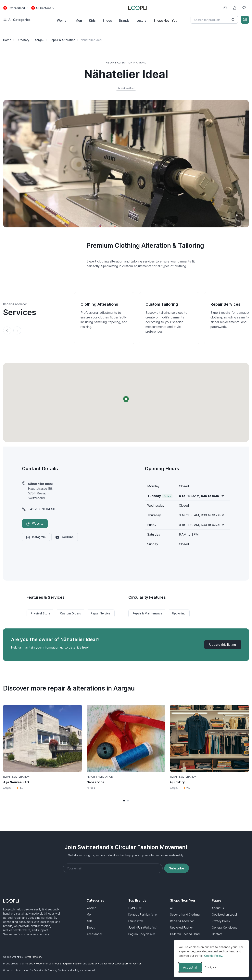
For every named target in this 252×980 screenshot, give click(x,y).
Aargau (7, 788)
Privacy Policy (221, 921)
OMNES (136, 908)
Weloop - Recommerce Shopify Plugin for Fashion (53, 964)
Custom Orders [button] (70, 613)
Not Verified (128, 88)
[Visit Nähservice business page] (126, 738)
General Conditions (224, 927)
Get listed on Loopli (225, 914)
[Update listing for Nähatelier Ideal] (223, 645)
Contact (217, 934)
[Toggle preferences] (211, 967)
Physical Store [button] (40, 613)
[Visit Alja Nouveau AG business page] (43, 738)
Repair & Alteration (16, 777)
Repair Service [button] (101, 613)
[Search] (214, 20)
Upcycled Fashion (182, 927)
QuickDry (177, 782)
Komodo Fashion (143, 914)
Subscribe (177, 868)
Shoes (107, 20)
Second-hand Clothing (185, 914)
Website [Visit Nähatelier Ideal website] (35, 524)
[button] (126, 399)
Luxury (141, 20)
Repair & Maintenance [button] (147, 613)
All (172, 908)
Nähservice (95, 782)
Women (63, 20)
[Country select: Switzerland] (16, 8)
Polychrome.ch (32, 957)
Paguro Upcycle (142, 934)
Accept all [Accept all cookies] (190, 967)
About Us (218, 908)
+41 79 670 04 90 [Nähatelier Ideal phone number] (42, 509)
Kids (92, 20)
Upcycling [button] (179, 613)
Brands (124, 20)
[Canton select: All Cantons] (43, 8)
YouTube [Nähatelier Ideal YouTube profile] (65, 537)
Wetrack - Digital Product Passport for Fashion (115, 964)
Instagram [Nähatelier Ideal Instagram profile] (36, 537)
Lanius (136, 921)
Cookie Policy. (214, 956)
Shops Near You (165, 20)
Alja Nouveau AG (16, 782)
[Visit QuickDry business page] (209, 738)
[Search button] (233, 20)
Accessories (95, 934)
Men (79, 20)
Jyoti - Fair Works (143, 927)
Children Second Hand (185, 934)
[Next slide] (17, 330)
